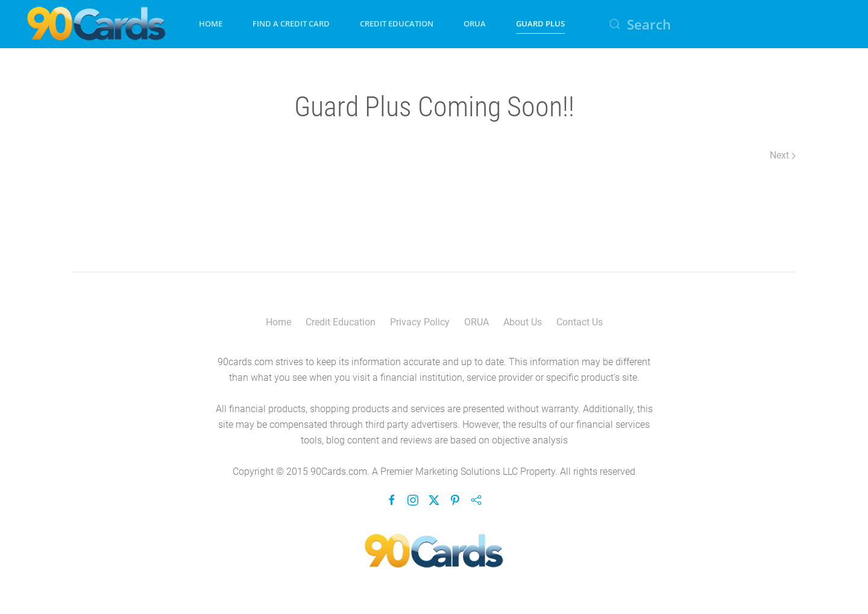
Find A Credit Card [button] (291, 23)
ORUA (475, 23)
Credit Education (341, 322)
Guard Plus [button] (540, 23)
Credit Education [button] (397, 23)
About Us (523, 322)
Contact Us (580, 322)
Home (211, 23)
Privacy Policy (420, 322)
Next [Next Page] (783, 155)
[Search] (723, 24)
